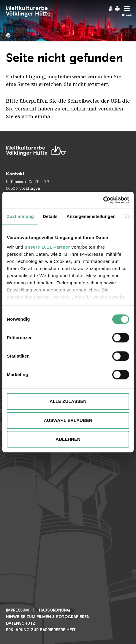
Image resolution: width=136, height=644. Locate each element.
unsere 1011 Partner (47, 247)
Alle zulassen (68, 401)
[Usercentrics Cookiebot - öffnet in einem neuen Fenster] (103, 200)
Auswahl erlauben (68, 420)
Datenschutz (21, 623)
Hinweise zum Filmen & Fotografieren (48, 617)
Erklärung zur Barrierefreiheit (41, 630)
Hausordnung (54, 610)
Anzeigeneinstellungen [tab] (91, 216)
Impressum (17, 610)
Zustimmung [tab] (20, 216)
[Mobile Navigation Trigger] (127, 11)
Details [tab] (50, 216)
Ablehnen (68, 439)
